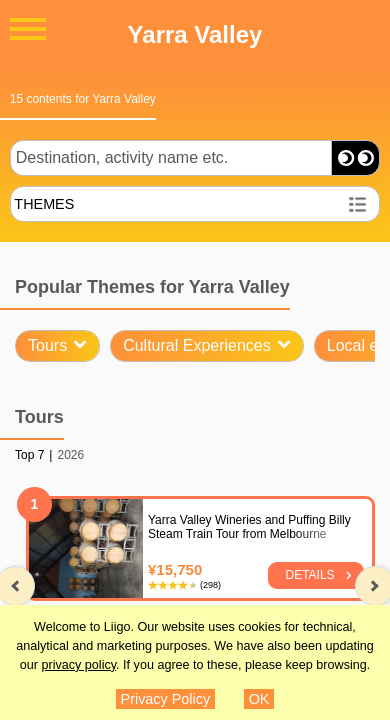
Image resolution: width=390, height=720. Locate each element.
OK (259, 699)
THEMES (44, 204)
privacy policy (78, 665)
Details (310, 575)
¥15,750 (175, 569)
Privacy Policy (166, 699)
